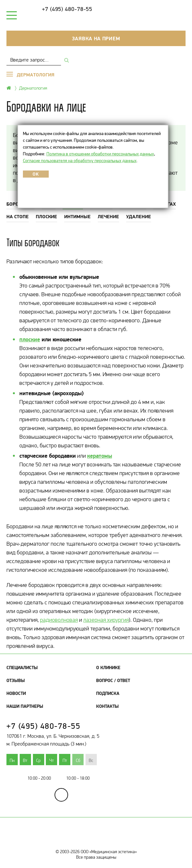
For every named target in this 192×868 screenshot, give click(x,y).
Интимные (77, 216)
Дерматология (33, 88)
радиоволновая (59, 620)
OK (36, 174)
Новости (16, 693)
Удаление (139, 216)
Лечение (108, 216)
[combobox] (34, 60)
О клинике (108, 668)
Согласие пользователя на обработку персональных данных (80, 161)
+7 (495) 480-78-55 (67, 9)
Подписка (108, 693)
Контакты (107, 706)
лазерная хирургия (106, 620)
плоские (30, 339)
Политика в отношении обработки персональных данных (100, 154)
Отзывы (16, 680)
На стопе (18, 216)
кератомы (100, 456)
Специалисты (22, 668)
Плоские (46, 216)
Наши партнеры (25, 706)
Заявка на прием (96, 38)
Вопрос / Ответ (113, 680)
